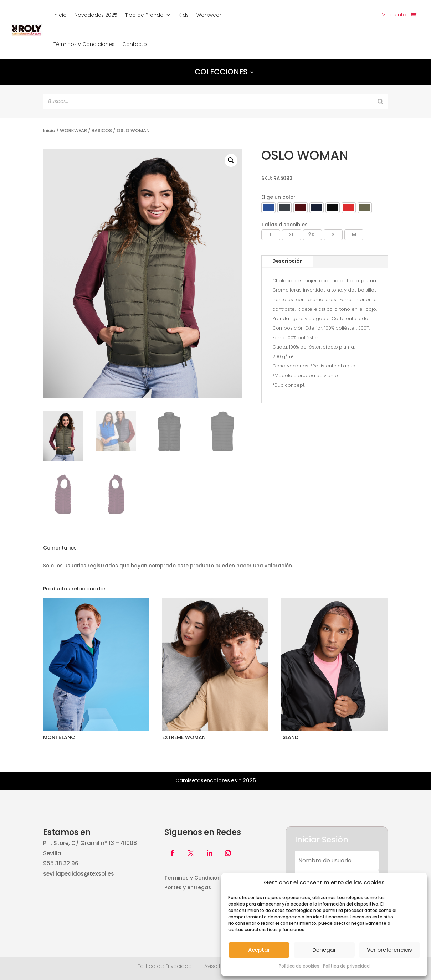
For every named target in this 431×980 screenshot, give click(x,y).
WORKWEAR (73, 131)
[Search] (380, 101)
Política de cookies (299, 966)
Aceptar (259, 950)
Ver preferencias (389, 950)
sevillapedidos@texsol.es (79, 874)
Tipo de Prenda (144, 15)
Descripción (288, 261)
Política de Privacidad (165, 966)
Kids (184, 15)
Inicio (60, 15)
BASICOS (102, 131)
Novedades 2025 (96, 15)
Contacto (135, 44)
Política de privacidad (346, 966)
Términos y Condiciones (84, 44)
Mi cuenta (394, 15)
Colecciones (221, 72)
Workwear (209, 15)
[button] (231, 160)
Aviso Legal (219, 966)
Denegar (324, 950)
